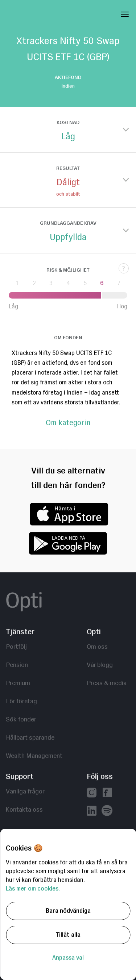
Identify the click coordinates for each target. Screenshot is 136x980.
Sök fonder (21, 719)
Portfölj (16, 646)
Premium (18, 683)
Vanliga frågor (25, 791)
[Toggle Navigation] (125, 13)
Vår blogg (100, 665)
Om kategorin (68, 423)
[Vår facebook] (107, 793)
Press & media (107, 683)
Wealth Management (34, 755)
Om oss (97, 646)
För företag (21, 701)
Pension (17, 665)
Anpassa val (68, 958)
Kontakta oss (24, 809)
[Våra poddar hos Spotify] (107, 811)
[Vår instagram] (92, 793)
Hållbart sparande (30, 737)
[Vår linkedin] (92, 811)
